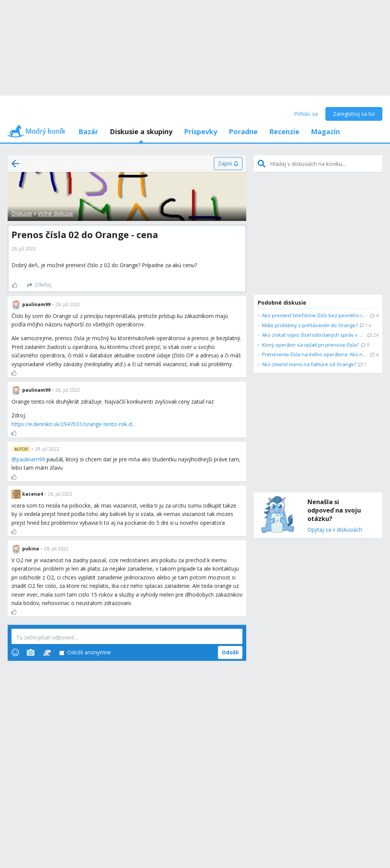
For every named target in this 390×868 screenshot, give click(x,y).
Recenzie (284, 131)
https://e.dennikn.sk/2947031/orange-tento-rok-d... (73, 424)
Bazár (88, 131)
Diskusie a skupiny (141, 131)
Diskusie (22, 213)
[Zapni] (228, 164)
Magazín (325, 131)
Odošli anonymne (85, 653)
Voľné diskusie (55, 213)
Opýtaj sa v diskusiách (335, 530)
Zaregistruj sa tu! (354, 114)
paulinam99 (31, 459)
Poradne (243, 131)
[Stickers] (47, 652)
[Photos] (31, 652)
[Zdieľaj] (39, 285)
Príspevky (201, 131)
